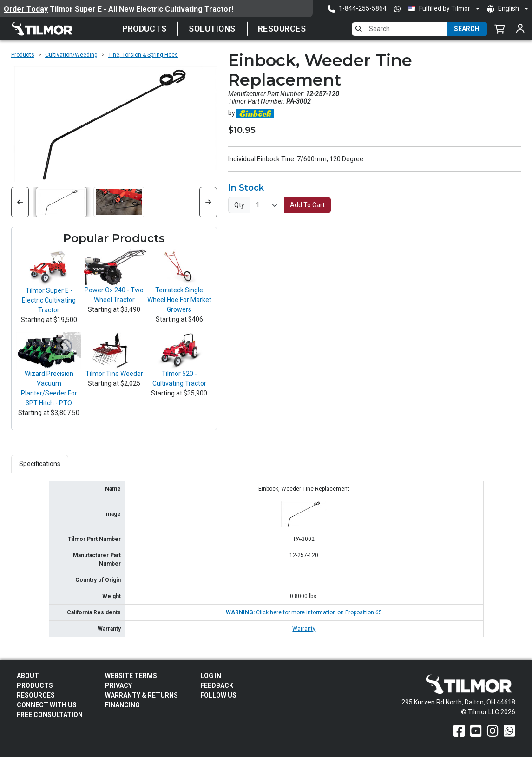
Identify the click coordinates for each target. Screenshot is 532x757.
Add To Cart (307, 205)
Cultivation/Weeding (71, 55)
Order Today (26, 9)
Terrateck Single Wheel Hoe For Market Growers (179, 300)
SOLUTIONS (212, 29)
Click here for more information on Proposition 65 (304, 612)
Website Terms (131, 676)
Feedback (217, 685)
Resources (282, 29)
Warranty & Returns (141, 695)
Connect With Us (47, 705)
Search (467, 29)
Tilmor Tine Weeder (114, 374)
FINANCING (122, 705)
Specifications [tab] (40, 464)
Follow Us (218, 695)
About (28, 676)
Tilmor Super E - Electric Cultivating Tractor (49, 300)
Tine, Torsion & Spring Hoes (143, 55)
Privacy (118, 685)
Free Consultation (50, 715)
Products (144, 29)
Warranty (304, 629)
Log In (211, 676)
